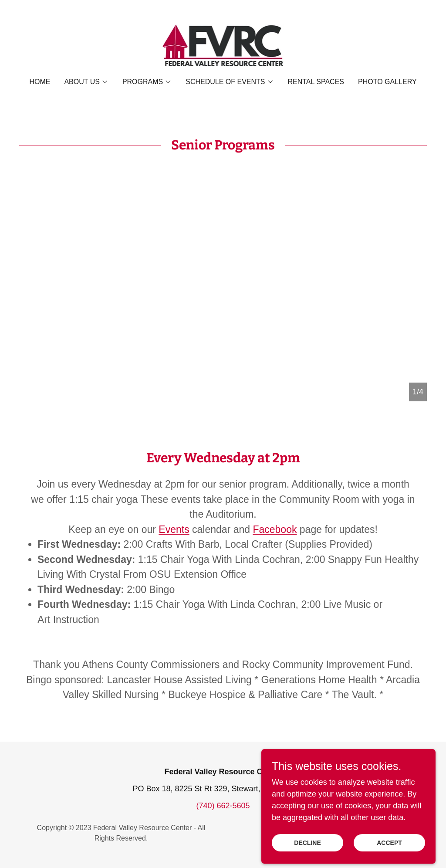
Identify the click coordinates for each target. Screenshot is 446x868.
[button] (86, 82)
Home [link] (40, 82)
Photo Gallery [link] (387, 82)
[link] (223, 45)
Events (174, 529)
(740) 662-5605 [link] (223, 806)
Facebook (275, 529)
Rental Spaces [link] (316, 82)
